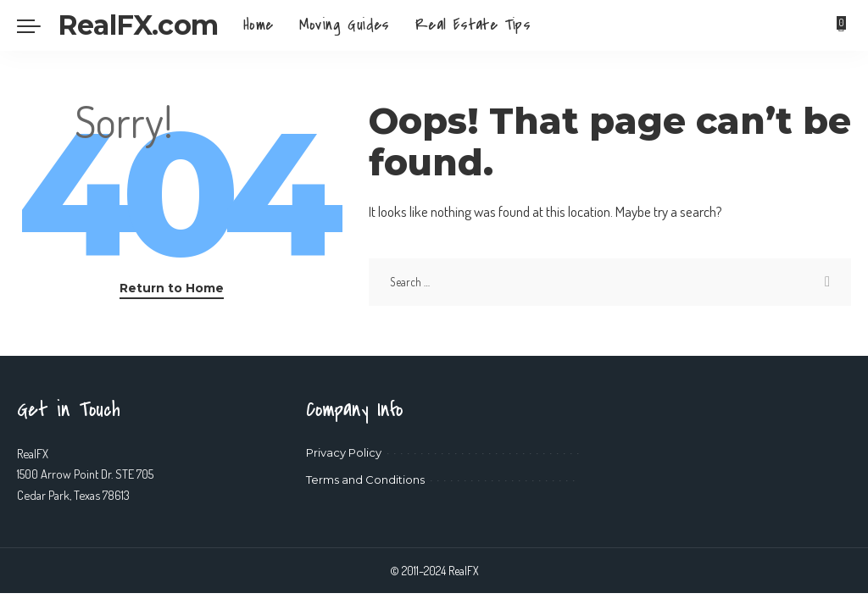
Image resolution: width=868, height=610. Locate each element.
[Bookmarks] (842, 25)
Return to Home (172, 288)
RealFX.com (138, 25)
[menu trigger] (37, 25)
